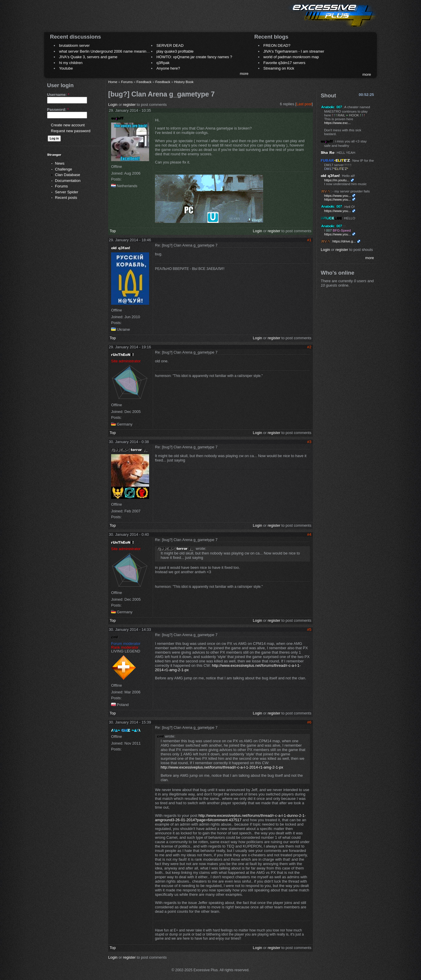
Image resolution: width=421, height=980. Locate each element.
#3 (309, 442)
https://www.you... (338, 196)
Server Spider (67, 192)
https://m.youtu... (337, 180)
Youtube (66, 68)
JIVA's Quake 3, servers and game (88, 57)
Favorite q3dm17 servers (284, 63)
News (60, 163)
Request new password (71, 131)
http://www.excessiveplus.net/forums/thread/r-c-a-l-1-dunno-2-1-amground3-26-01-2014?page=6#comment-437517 (230, 818)
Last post (304, 104)
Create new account (68, 125)
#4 (309, 534)
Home (113, 82)
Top (113, 231)
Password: (58, 110)
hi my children (71, 63)
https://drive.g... (344, 241)
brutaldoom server (74, 45)
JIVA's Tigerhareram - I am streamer (294, 51)
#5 (309, 629)
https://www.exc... (338, 123)
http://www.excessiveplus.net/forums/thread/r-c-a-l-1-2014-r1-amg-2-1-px (222, 767)
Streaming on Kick (279, 68)
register (129, 105)
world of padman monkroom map (291, 57)
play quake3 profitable (175, 51)
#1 (309, 240)
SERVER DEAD (170, 45)
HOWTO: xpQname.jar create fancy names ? (194, 57)
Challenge (64, 169)
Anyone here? (168, 68)
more (244, 74)
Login (113, 105)
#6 (309, 722)
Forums (61, 186)
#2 (309, 347)
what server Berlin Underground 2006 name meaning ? (105, 51)
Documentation (68, 181)
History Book (184, 82)
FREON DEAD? (277, 45)
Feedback (144, 82)
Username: (58, 95)
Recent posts (66, 198)
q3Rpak (163, 63)
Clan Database (68, 175)
